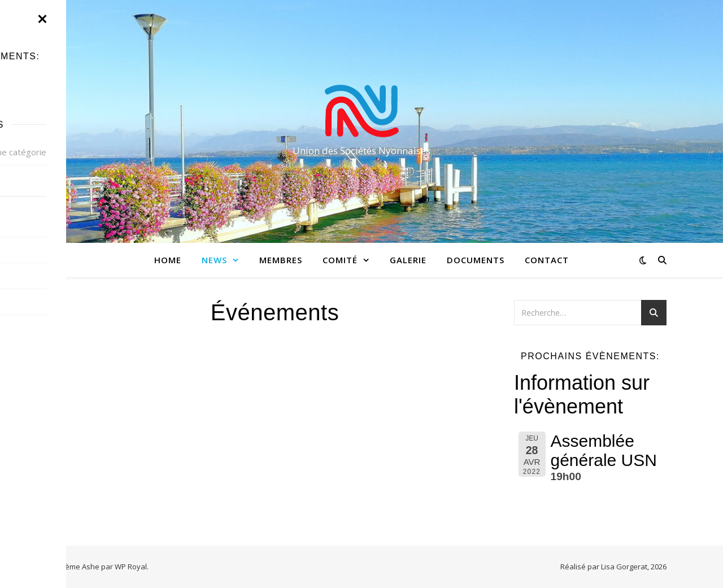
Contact (547, 260)
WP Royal (131, 567)
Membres (281, 260)
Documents (476, 260)
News (214, 260)
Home (168, 260)
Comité (340, 260)
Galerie (408, 260)
